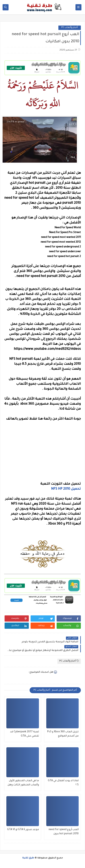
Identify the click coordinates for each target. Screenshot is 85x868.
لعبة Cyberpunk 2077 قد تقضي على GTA (25, 734)
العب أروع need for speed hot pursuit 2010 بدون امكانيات (64, 832)
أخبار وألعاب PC (70, 28)
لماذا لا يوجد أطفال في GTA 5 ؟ (63, 783)
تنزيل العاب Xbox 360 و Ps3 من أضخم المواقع (63, 734)
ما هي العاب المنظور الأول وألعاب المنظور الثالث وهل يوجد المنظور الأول (23, 783)
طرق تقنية (28, 858)
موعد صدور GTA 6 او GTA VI (23, 830)
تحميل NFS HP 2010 (66, 489)
